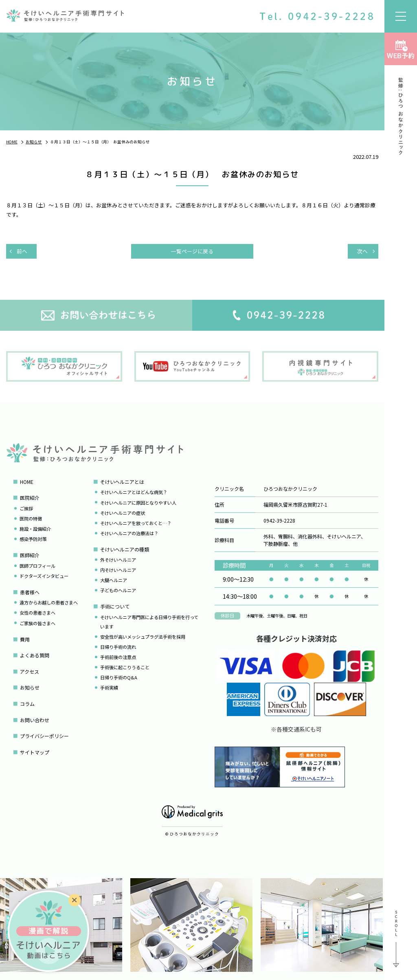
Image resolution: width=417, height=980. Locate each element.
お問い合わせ (35, 720)
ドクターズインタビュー (44, 576)
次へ (362, 251)
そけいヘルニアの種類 (125, 549)
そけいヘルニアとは (122, 482)
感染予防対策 (33, 539)
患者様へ (30, 592)
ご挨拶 (26, 508)
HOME (27, 482)
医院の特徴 (31, 519)
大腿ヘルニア (114, 580)
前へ (22, 251)
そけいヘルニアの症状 (123, 513)
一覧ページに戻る (192, 251)
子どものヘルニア (118, 590)
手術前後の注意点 (118, 657)
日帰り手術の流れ (118, 647)
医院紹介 (30, 498)
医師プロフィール (37, 566)
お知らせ (30, 687)
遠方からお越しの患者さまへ (49, 602)
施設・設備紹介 (35, 529)
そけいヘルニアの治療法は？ (129, 533)
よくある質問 (35, 655)
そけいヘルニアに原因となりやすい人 (138, 503)
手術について (115, 606)
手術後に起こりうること (125, 667)
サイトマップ (35, 752)
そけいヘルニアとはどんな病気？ (134, 492)
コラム (27, 704)
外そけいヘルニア (118, 560)
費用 (25, 639)
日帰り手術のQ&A (119, 677)
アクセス (30, 671)
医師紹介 (30, 555)
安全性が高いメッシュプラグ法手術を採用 (143, 637)
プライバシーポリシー (44, 736)
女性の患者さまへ (37, 613)
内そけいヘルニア (118, 570)
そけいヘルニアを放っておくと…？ (136, 523)
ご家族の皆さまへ (37, 623)
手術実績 (109, 688)
